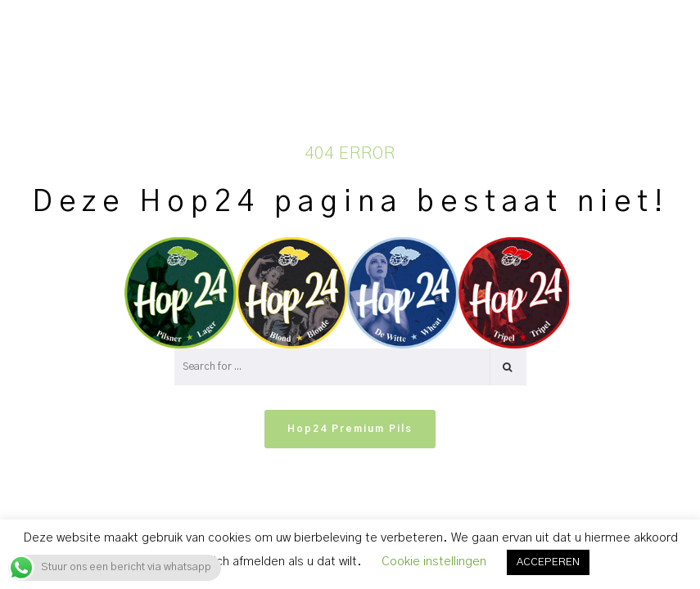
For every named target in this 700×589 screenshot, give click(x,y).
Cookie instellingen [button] (434, 562)
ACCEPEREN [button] (548, 562)
